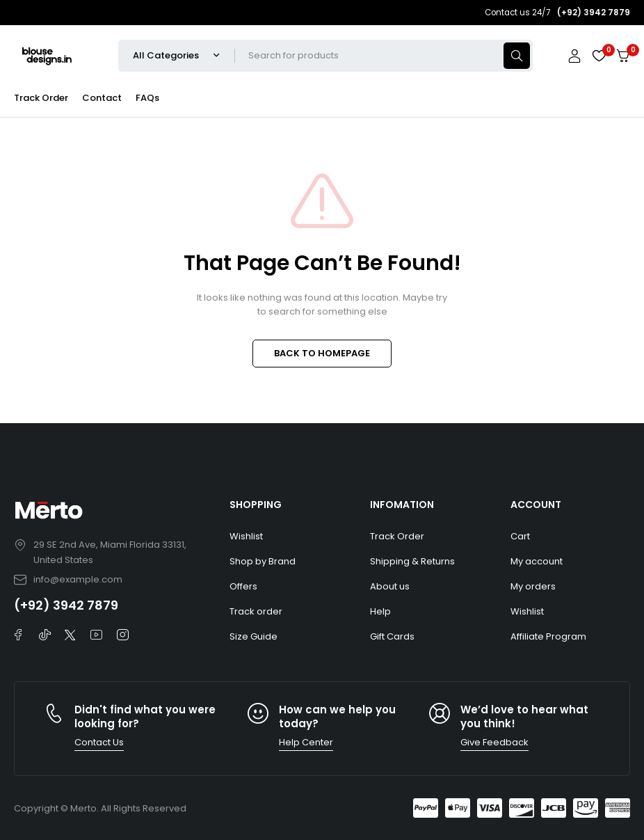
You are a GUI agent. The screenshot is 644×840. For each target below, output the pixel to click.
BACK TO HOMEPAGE (322, 353)
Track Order (41, 98)
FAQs (147, 98)
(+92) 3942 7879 (66, 605)
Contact (102, 98)
